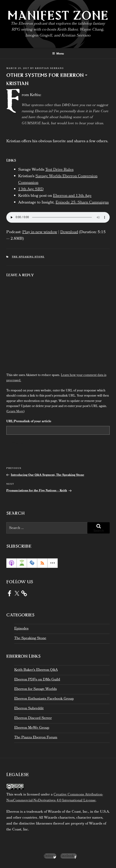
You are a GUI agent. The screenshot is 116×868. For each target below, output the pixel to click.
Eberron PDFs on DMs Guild (37, 680)
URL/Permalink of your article (29, 422)
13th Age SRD (31, 189)
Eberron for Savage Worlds (35, 689)
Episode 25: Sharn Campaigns (82, 203)
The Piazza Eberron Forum (36, 738)
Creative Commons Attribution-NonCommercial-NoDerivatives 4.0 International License (55, 798)
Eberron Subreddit (29, 709)
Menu (58, 53)
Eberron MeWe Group (32, 728)
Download (69, 232)
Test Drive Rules (59, 170)
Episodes (21, 629)
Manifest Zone (58, 15)
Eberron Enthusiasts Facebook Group (44, 699)
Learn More (15, 412)
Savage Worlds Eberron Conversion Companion (58, 180)
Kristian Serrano (49, 69)
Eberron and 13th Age (72, 196)
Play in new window (40, 232)
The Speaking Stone (28, 257)
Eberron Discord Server (33, 718)
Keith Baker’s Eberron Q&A (36, 670)
